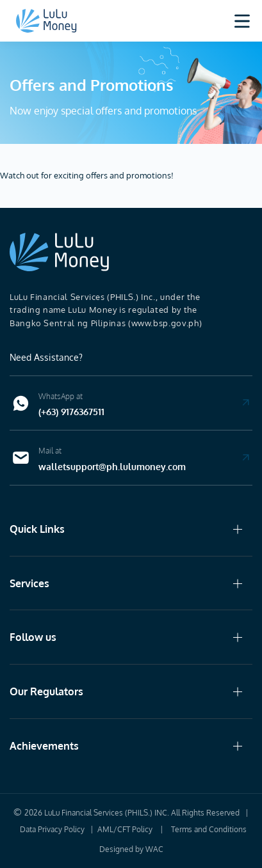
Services (29, 583)
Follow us (33, 637)
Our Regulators (46, 691)
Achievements (44, 746)
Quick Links (37, 529)
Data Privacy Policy (52, 829)
